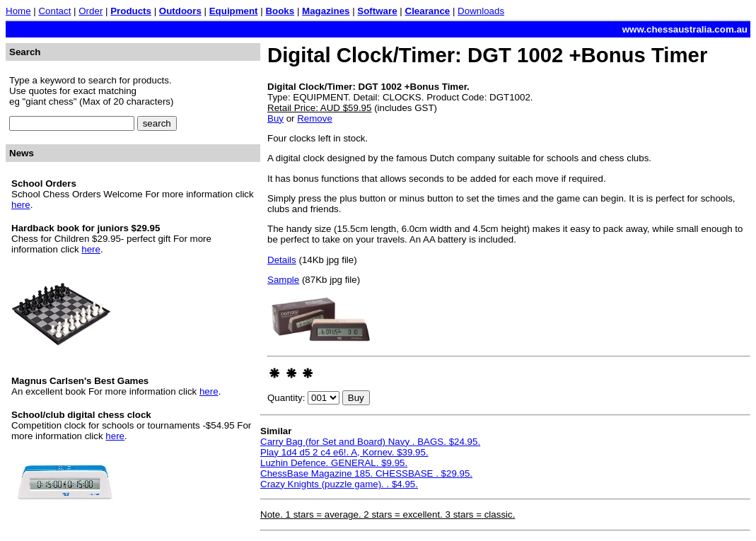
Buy (275, 118)
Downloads (481, 11)
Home (18, 11)
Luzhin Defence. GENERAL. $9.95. (334, 463)
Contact (54, 11)
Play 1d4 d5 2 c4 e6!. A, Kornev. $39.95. (344, 452)
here (21, 205)
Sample (283, 280)
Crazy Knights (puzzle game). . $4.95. (339, 484)
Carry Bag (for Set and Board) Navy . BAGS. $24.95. (370, 442)
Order (91, 11)
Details (282, 260)
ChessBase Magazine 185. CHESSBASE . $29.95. (366, 473)
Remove (315, 118)
